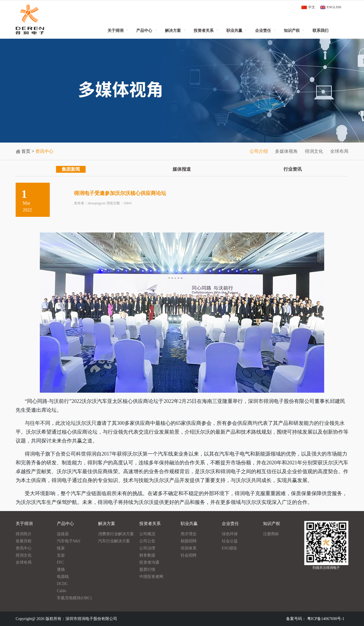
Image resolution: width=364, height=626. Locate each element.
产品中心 (144, 30)
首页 (26, 151)
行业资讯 (293, 169)
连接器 (63, 534)
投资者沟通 (149, 562)
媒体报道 (182, 169)
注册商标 (271, 534)
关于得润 (115, 30)
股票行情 (147, 570)
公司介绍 (259, 151)
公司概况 (147, 534)
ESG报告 (229, 548)
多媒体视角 (286, 151)
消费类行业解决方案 (116, 534)
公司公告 (147, 541)
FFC (60, 562)
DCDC (62, 584)
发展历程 (24, 541)
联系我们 (320, 30)
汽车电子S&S (69, 541)
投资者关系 (204, 30)
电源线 (63, 577)
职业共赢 (234, 30)
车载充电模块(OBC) (74, 598)
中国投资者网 (151, 577)
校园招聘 (189, 541)
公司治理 (147, 548)
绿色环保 (230, 534)
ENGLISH (334, 7)
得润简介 (24, 534)
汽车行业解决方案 (114, 541)
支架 (61, 555)
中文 (312, 7)
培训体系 (189, 548)
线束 (61, 548)
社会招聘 (189, 555)
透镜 (61, 570)
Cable (62, 591)
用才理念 (189, 534)
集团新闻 (71, 169)
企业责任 (263, 30)
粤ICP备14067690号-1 (326, 619)
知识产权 (292, 30)
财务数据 (147, 555)
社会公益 (230, 541)
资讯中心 (24, 548)
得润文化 (314, 151)
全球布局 (339, 151)
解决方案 (173, 30)
